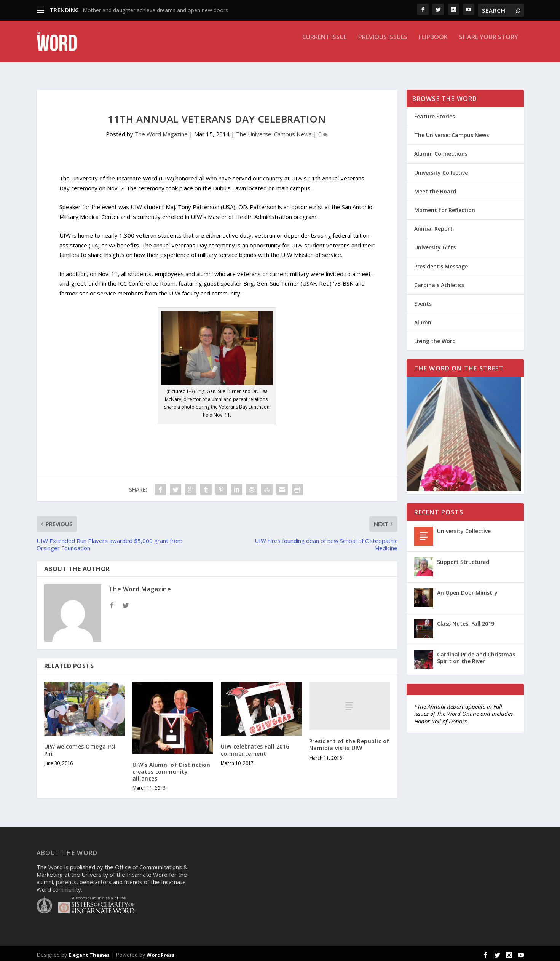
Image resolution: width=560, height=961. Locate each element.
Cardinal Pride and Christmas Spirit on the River (476, 655)
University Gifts (435, 245)
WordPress (160, 952)
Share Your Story (489, 47)
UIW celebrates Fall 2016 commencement (255, 747)
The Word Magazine (161, 131)
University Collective (441, 170)
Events (423, 301)
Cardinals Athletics (439, 282)
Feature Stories (435, 114)
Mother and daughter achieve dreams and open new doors (155, 10)
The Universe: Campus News (274, 131)
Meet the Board (435, 189)
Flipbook (433, 47)
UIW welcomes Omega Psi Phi (80, 747)
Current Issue (325, 47)
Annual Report (433, 226)
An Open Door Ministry (467, 590)
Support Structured (463, 559)
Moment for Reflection (445, 207)
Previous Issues (383, 47)
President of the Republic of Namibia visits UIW (349, 742)
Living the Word (435, 338)
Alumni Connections (441, 151)
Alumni (424, 320)
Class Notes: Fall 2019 (466, 621)
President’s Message (441, 264)
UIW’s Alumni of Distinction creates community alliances (172, 769)
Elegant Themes (89, 952)
